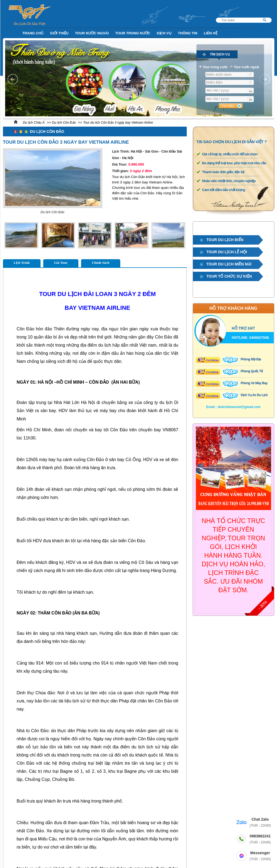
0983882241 (260, 839)
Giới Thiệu (59, 33)
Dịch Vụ (164, 33)
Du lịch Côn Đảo (64, 123)
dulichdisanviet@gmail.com (239, 407)
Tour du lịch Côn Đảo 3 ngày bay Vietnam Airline (118, 123)
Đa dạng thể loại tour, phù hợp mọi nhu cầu (234, 163)
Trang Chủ (33, 33)
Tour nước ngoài (92, 33)
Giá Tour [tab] (61, 263)
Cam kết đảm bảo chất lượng (224, 190)
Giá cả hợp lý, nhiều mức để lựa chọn (230, 154)
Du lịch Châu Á (34, 123)
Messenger (260, 856)
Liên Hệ (211, 33)
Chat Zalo (260, 823)
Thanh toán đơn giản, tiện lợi (223, 172)
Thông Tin (188, 33)
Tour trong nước (133, 33)
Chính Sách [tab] (101, 263)
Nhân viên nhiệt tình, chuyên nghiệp (229, 181)
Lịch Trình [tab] (22, 263)
